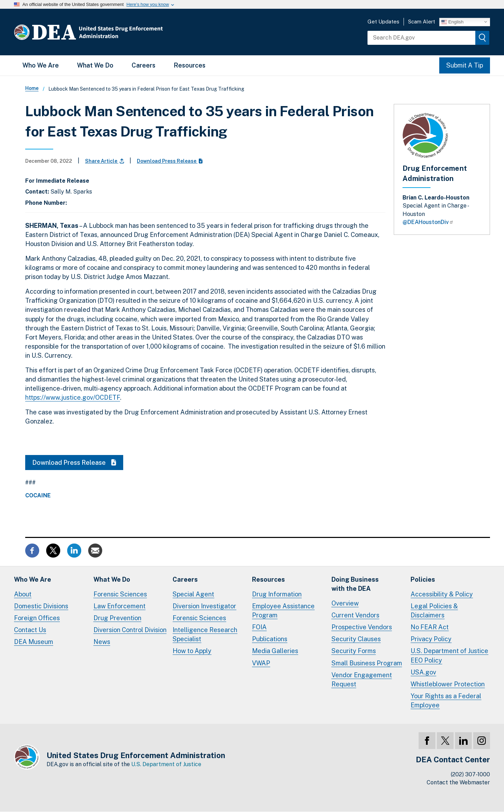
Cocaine (38, 496)
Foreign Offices (37, 618)
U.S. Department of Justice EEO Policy (449, 655)
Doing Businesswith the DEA (355, 584)
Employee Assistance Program (283, 611)
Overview (345, 603)
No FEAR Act (430, 627)
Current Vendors (355, 615)
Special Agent (193, 594)
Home (32, 88)
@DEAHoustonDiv (428, 222)
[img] (482, 38)
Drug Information (277, 594)
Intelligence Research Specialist (205, 634)
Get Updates (383, 22)
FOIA (259, 627)
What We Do (95, 65)
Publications (270, 639)
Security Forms (354, 651)
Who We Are (41, 65)
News (102, 642)
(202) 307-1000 (470, 774)
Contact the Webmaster (458, 782)
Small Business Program (367, 663)
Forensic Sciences (120, 594)
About (23, 594)
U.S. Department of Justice (166, 764)
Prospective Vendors (362, 627)
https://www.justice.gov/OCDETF (73, 397)
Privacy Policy (431, 639)
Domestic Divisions (41, 606)
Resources (190, 65)
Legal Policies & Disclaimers (434, 611)
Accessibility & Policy (442, 594)
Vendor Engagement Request (362, 680)
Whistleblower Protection (448, 684)
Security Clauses (356, 639)
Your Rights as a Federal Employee (446, 701)
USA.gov (423, 672)
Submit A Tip (465, 65)
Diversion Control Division (130, 630)
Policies (423, 579)
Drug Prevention (117, 618)
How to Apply (192, 651)
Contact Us (30, 630)
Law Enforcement (120, 606)
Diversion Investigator (204, 606)
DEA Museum (34, 642)
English (452, 22)
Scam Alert (422, 22)
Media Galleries (275, 651)
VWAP (261, 663)
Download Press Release (170, 161)
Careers (143, 65)
